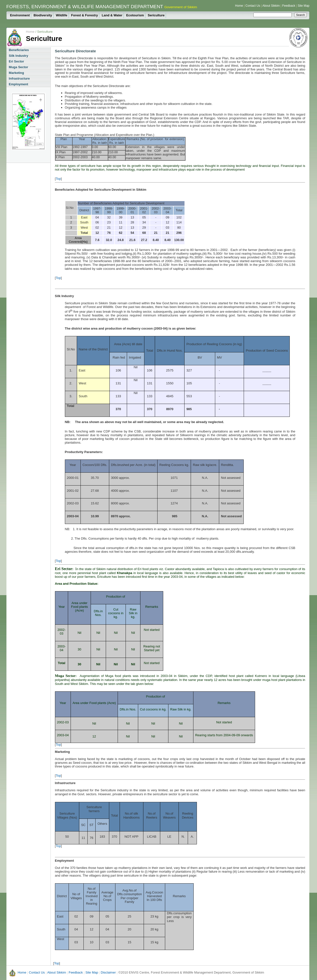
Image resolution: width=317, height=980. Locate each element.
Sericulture (156, 15)
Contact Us (253, 6)
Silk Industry (19, 56)
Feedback (289, 6)
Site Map (304, 6)
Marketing (16, 73)
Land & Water (112, 15)
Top (58, 179)
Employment (19, 84)
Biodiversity (43, 15)
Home (239, 6)
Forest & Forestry (84, 15)
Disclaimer (108, 972)
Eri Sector (16, 61)
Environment (20, 15)
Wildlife (61, 15)
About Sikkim (271, 6)
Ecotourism (135, 15)
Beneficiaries (19, 50)
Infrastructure (19, 78)
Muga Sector (19, 67)
